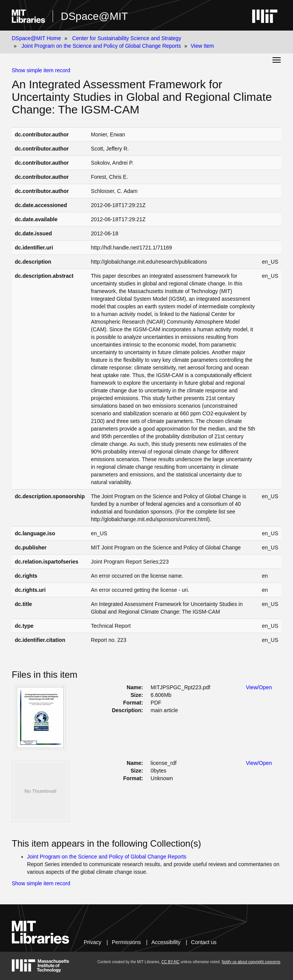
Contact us (204, 942)
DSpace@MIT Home (36, 38)
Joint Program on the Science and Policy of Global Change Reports (101, 46)
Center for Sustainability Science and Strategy (127, 38)
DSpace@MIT (94, 16)
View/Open (259, 687)
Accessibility (166, 942)
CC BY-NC (170, 962)
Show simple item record (41, 70)
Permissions (126, 942)
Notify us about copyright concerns (251, 962)
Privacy (93, 942)
